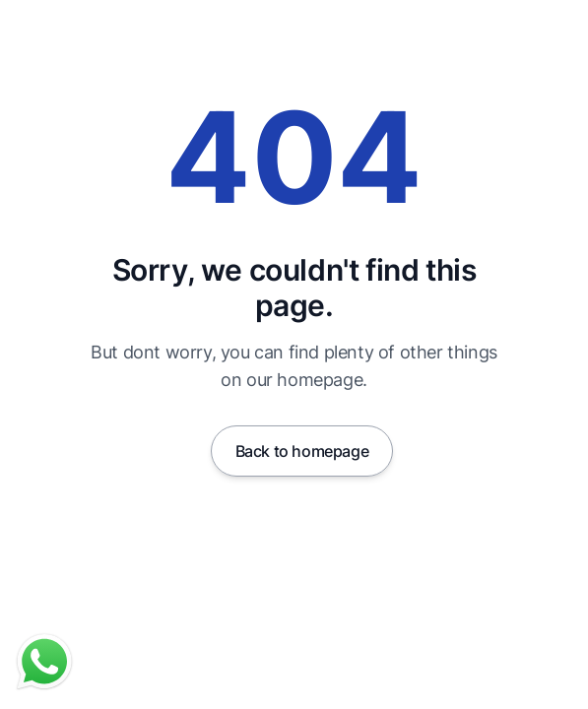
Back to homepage (302, 451)
